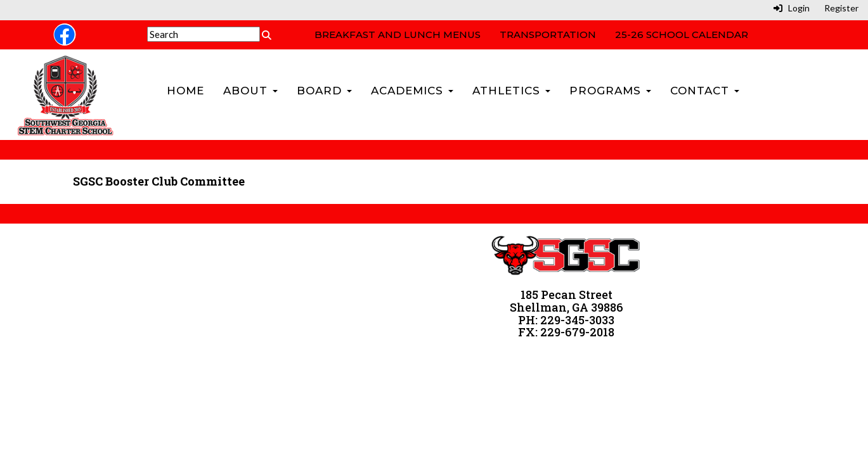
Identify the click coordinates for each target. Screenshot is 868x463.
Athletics (511, 91)
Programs (610, 91)
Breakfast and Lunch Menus (398, 35)
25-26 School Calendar (682, 35)
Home (185, 91)
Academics (412, 91)
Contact (705, 91)
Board (324, 91)
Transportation (548, 35)
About (250, 91)
